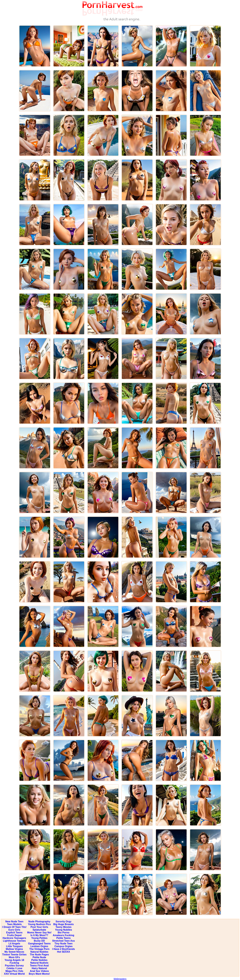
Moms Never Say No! (39, 933)
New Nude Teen (14, 922)
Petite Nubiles (39, 960)
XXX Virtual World (14, 974)
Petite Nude (39, 957)
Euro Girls (14, 930)
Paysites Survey (14, 966)
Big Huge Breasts (63, 924)
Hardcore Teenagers (14, 938)
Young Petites (39, 938)
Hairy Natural (39, 968)
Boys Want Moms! (39, 974)
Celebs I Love (14, 968)
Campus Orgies (64, 946)
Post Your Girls (39, 927)
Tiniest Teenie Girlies (14, 955)
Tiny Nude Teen (64, 944)
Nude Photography (39, 922)
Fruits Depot (14, 935)
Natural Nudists (39, 963)
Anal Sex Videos (39, 971)
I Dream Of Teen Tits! (14, 927)
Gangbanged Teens (39, 944)
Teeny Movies (64, 927)
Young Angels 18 (14, 960)
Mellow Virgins (14, 949)
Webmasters (120, 979)
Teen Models (14, 924)
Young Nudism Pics (39, 924)
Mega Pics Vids (14, 971)
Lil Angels (14, 944)
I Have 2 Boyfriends (64, 949)
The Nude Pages (39, 955)
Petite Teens (63, 938)
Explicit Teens (14, 933)
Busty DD (39, 941)
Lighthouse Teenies (14, 941)
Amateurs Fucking (64, 935)
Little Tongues (14, 946)
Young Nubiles (63, 930)
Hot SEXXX (64, 952)
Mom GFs (14, 957)
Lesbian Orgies (39, 946)
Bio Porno (64, 933)
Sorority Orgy (63, 922)
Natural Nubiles (39, 952)
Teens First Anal (39, 966)
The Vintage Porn (39, 949)
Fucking (14, 963)
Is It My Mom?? (39, 935)
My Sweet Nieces (14, 952)
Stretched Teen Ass (64, 941)
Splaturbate (39, 930)
